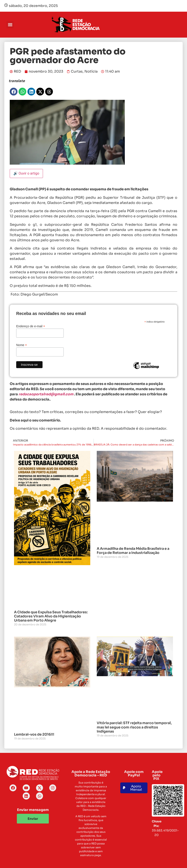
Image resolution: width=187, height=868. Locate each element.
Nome (21, 345)
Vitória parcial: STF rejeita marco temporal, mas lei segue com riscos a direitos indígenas (134, 727)
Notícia (91, 71)
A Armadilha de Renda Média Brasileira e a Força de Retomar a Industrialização (133, 551)
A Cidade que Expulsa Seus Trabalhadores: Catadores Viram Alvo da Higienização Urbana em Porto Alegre (51, 616)
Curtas (77, 71)
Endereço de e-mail (31, 326)
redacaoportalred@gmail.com (46, 394)
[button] (10, 25)
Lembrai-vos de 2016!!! (34, 734)
